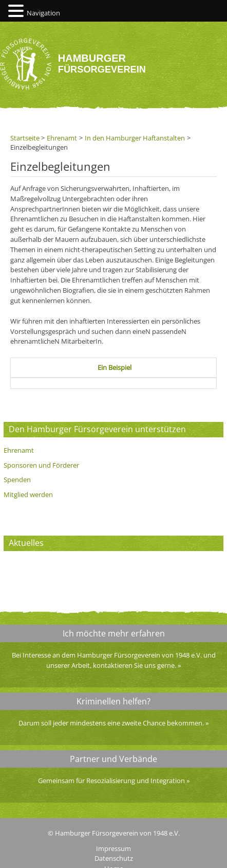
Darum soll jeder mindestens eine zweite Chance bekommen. (111, 723)
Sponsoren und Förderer (41, 465)
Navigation (43, 13)
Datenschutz (114, 858)
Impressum (113, 848)
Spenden (17, 480)
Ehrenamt (19, 450)
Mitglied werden (28, 494)
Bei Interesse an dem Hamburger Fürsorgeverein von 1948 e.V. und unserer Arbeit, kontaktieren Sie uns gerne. (114, 660)
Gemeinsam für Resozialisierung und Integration (111, 781)
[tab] (115, 368)
